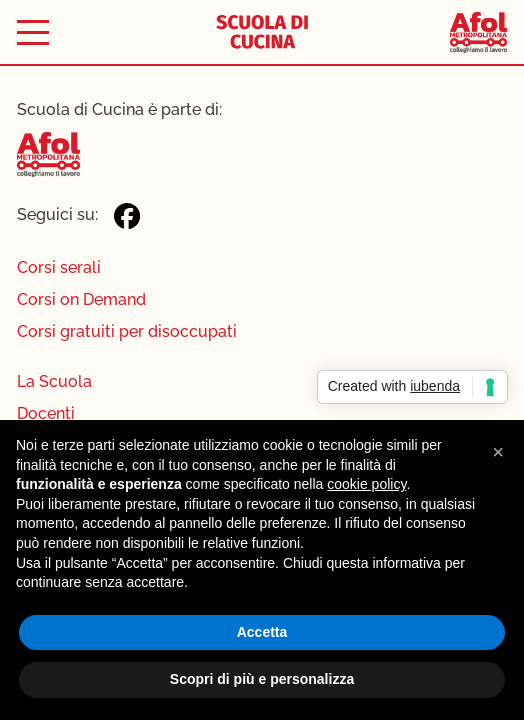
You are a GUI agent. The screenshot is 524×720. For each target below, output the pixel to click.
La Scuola (54, 381)
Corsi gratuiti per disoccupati (127, 331)
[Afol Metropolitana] (478, 32)
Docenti (46, 413)
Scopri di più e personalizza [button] (262, 679)
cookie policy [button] (366, 484)
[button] (498, 452)
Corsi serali (59, 267)
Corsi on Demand (81, 299)
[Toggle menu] (33, 32)
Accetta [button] (262, 632)
